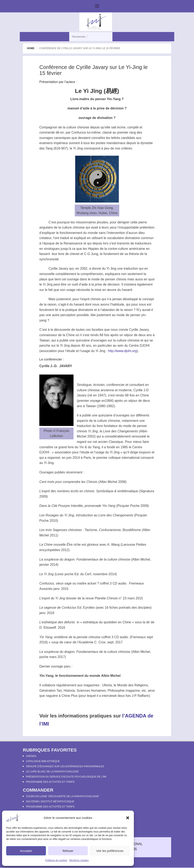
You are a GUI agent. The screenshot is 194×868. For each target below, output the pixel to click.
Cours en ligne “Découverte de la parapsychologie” (63, 796)
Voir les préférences (110, 851)
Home (31, 48)
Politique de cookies (56, 860)
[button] (128, 818)
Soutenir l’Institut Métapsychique (50, 802)
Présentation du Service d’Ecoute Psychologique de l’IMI (66, 777)
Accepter (26, 851)
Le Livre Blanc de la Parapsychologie (52, 772)
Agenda (31, 756)
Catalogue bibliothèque (43, 761)
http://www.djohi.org (123, 351)
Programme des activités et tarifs (50, 782)
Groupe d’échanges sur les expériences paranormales (65, 766)
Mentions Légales (79, 860)
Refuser (68, 851)
